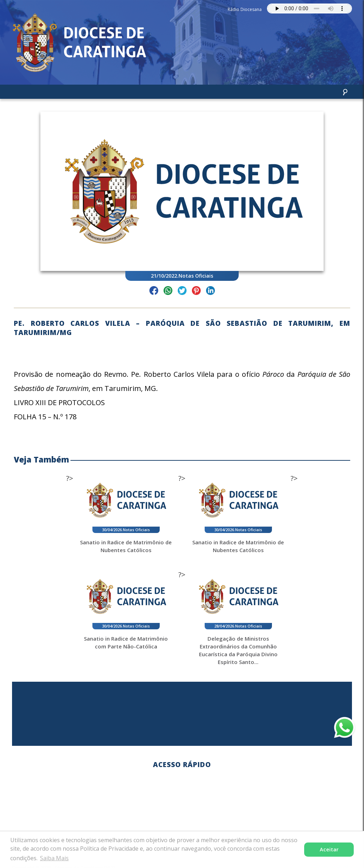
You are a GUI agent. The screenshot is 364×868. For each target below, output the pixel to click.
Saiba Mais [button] (54, 858)
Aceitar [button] (329, 849)
